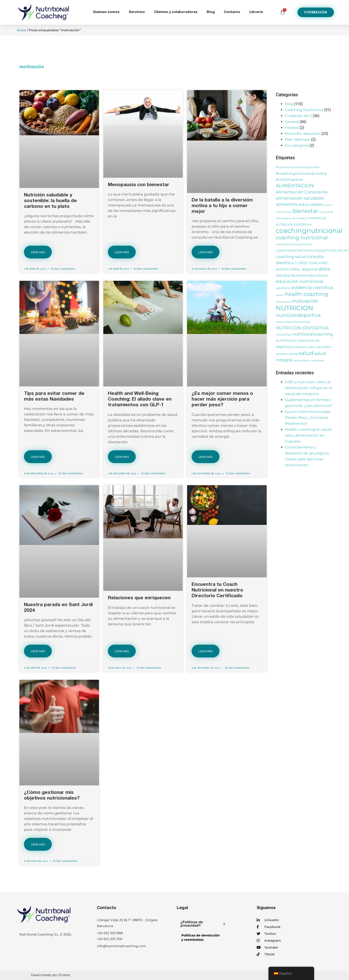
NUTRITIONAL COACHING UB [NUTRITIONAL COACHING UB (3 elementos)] (298, 341)
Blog (211, 12)
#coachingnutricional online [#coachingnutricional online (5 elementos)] (301, 173)
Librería (256, 12)
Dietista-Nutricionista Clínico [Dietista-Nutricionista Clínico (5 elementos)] (302, 275)
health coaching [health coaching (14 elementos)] (306, 294)
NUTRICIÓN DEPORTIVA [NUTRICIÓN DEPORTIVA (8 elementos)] (302, 328)
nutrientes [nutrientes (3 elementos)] (284, 335)
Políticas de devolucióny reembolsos (201, 937)
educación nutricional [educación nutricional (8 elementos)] (300, 281)
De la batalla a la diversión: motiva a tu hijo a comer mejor (222, 206)
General (292, 122)
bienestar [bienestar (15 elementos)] (305, 211)
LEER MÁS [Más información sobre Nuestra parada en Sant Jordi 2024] (38, 651)
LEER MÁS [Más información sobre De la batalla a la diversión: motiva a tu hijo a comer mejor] (206, 252)
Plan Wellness (298, 139)
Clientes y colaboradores (176, 12)
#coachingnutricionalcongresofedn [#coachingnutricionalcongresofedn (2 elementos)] (298, 167)
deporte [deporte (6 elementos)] (310, 269)
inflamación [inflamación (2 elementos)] (283, 302)
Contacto (232, 12)
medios (292, 128)
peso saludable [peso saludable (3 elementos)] (320, 347)
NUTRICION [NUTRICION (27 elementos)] (294, 308)
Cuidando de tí (298, 116)
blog (289, 104)
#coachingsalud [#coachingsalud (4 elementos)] (289, 180)
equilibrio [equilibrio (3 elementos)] (283, 288)
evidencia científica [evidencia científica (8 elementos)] (312, 288)
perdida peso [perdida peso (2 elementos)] (300, 347)
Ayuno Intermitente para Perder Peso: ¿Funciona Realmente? (308, 418)
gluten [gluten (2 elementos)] (280, 295)
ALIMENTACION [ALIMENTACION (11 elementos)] (295, 185)
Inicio (22, 30)
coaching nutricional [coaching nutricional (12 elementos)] (302, 238)
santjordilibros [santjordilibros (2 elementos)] (302, 361)
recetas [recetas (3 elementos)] (281, 354)
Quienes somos (106, 12)
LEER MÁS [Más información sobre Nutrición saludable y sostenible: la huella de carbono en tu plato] (38, 252)
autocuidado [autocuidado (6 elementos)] (311, 204)
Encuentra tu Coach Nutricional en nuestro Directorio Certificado (217, 590)
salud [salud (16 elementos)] (306, 353)
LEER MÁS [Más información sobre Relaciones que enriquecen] (122, 651)
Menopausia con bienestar (139, 185)
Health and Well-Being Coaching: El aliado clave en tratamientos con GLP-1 (140, 400)
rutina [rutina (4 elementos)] (293, 354)
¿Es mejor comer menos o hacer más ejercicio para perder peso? (222, 400)
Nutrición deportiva (303, 134)
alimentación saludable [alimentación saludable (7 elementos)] (300, 198)
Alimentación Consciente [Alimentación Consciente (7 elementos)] (302, 192)
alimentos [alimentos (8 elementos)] (286, 204)
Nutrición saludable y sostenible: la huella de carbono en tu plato (50, 201)
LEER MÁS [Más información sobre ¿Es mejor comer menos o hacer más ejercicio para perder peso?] (206, 457)
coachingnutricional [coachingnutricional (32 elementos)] (309, 231)
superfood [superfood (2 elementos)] (318, 361)
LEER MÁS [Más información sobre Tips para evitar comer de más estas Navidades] (38, 457)
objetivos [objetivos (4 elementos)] (283, 347)
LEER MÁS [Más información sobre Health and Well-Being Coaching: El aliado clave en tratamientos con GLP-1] (122, 457)
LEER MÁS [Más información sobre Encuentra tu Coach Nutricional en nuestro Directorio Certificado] (206, 651)
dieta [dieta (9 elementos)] (324, 269)
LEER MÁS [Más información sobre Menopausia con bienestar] (122, 252)
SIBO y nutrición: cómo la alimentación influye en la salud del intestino (308, 388)
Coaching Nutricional (304, 110)
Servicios (137, 12)
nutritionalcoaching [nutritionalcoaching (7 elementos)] (312, 334)
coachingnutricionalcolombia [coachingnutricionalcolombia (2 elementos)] (294, 244)
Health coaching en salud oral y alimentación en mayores (308, 435)
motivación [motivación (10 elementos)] (305, 301)
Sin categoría (297, 145)
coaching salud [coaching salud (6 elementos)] (291, 257)
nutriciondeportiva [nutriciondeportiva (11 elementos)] (298, 315)
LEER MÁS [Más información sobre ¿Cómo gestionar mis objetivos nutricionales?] (38, 844)
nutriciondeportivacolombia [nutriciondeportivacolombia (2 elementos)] (293, 322)
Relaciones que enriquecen (139, 598)
